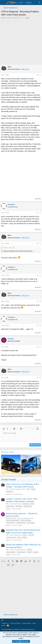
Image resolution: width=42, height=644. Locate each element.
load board (19, 506)
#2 (40, 213)
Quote (39, 199)
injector (29, 552)
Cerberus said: (7, 248)
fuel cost (31, 535)
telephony (10, 492)
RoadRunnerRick (11, 518)
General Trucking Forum (17, 489)
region (24, 538)
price (19, 538)
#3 (40, 243)
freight (33, 489)
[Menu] (3, 3)
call (28, 489)
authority (26, 504)
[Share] (37, 75)
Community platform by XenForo (18, 629)
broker (32, 504)
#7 (40, 347)
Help (34, 623)
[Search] (39, 3)
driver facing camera (13, 520)
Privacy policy (27, 623)
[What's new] (35, 3)
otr (22, 18)
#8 (40, 378)
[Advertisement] (21, 41)
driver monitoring (26, 520)
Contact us (5, 623)
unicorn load (28, 506)
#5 (40, 301)
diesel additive (11, 552)
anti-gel (29, 550)
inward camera (21, 523)
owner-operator (11, 538)
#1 (40, 75)
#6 (40, 325)
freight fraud (10, 506)
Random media (8, 452)
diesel (25, 535)
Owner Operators (15, 504)
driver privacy (11, 523)
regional (27, 18)
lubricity (36, 552)
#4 (40, 275)
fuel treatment (21, 552)
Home (4, 625)
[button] (4, 429)
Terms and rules (15, 623)
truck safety (31, 523)
